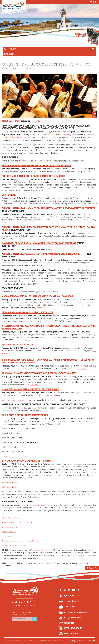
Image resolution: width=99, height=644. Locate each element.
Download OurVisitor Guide (80, 35)
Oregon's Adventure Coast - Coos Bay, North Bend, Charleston (14, 7)
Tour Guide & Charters (72, 601)
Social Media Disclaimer (46, 641)
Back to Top (92, 568)
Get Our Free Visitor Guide (73, 628)
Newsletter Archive (71, 634)
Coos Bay (72, 641)
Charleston (91, 641)
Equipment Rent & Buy (72, 596)
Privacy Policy (59, 641)
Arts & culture (36, 121)
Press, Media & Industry (72, 618)
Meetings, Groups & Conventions (76, 612)
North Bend (81, 641)
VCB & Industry (62, 623)
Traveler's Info (70, 607)
